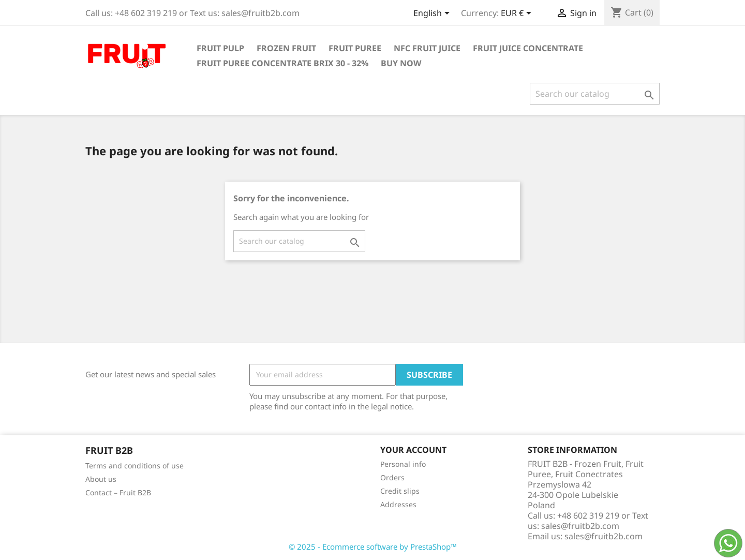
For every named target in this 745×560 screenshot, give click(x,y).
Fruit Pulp (220, 48)
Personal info (403, 464)
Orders (392, 477)
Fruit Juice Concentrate (528, 48)
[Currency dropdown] (518, 14)
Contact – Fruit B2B (118, 492)
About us (101, 479)
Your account (413, 450)
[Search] (595, 94)
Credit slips (400, 491)
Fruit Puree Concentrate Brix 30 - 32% (282, 63)
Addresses (398, 504)
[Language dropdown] (433, 14)
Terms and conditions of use (135, 466)
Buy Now (401, 63)
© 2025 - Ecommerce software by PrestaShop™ (373, 547)
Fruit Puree (355, 48)
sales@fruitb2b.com (604, 536)
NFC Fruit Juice (427, 48)
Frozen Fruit (286, 48)
